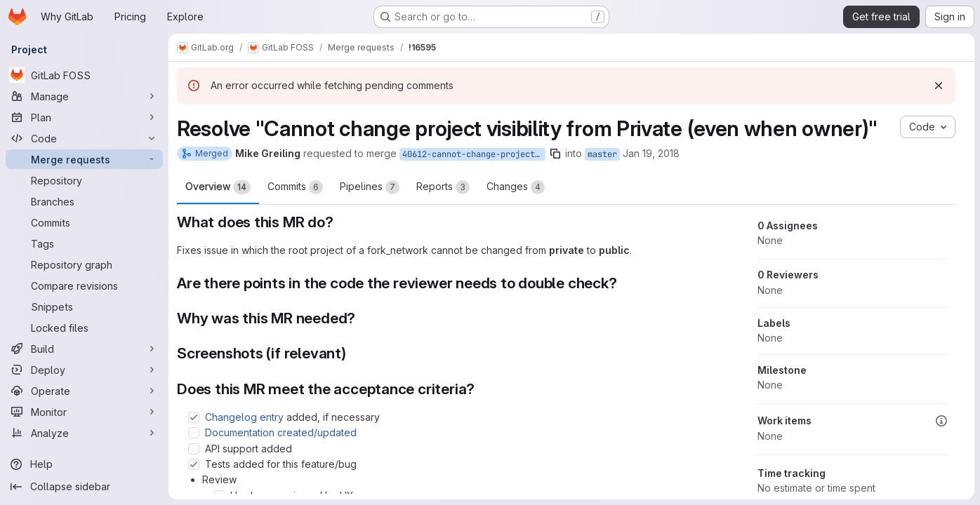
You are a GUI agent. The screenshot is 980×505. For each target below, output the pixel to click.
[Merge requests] (84, 159)
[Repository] (84, 180)
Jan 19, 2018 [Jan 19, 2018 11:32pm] (651, 153)
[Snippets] (84, 307)
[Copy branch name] (555, 154)
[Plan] (84, 117)
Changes (516, 187)
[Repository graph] (84, 264)
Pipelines (370, 187)
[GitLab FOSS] (84, 75)
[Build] (84, 349)
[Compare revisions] (84, 285)
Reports (443, 187)
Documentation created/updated (281, 432)
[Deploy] (84, 370)
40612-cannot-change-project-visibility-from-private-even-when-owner (474, 154)
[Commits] (84, 222)
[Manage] (84, 96)
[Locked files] (84, 328)
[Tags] (84, 243)
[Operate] (84, 391)
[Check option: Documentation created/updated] (194, 433)
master (602, 154)
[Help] (84, 464)
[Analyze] (84, 433)
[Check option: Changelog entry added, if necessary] (194, 417)
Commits (295, 187)
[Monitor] (84, 412)
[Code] (84, 138)
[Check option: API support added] (194, 449)
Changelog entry (244, 417)
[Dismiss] (939, 86)
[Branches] (84, 201)
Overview (218, 187)
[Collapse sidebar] (84, 487)
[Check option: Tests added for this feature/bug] (194, 464)
